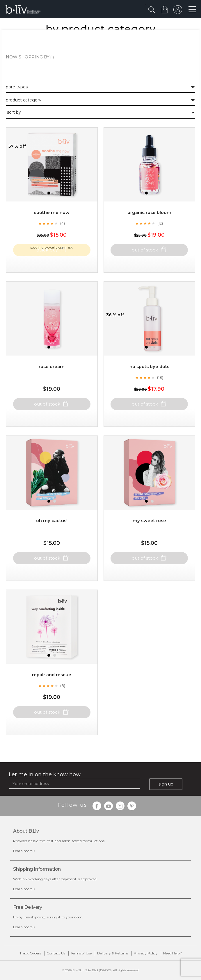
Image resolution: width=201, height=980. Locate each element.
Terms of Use (81, 953)
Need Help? (172, 953)
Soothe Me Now (52, 226)
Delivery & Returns (113, 953)
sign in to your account (177, 11)
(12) (160, 237)
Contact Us (56, 953)
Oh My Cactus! (52, 534)
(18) (160, 391)
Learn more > (24, 851)
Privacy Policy (146, 953)
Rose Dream (52, 380)
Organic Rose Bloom (149, 226)
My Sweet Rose (149, 534)
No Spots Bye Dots (149, 380)
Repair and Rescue (52, 688)
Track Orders (30, 953)
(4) (63, 237)
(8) (63, 699)
